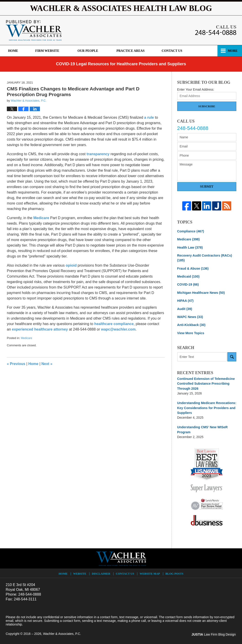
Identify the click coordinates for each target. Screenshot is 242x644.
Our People (125, 51)
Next (47, 364)
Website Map (150, 572)
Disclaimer (101, 572)
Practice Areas (167, 51)
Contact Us (210, 51)
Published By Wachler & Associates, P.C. (216, 30)
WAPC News (190, 316)
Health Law (190, 247)
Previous (16, 364)
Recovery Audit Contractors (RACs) (204, 258)
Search (232, 356)
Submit (207, 187)
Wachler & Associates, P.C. (62, 632)
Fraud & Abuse (193, 268)
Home (14, 51)
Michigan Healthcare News (201, 292)
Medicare (26, 338)
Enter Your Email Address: (196, 89)
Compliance (190, 231)
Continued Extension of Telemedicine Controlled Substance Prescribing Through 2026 (206, 382)
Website (80, 572)
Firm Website (49, 51)
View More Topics (191, 332)
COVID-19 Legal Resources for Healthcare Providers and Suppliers (121, 64)
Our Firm (88, 51)
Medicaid (188, 276)
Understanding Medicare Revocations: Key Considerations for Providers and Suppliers (206, 406)
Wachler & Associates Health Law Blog (34, 30)
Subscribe (207, 106)
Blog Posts (174, 572)
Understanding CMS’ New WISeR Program (202, 428)
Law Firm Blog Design (215, 632)
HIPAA (185, 300)
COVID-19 (188, 284)
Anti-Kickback (191, 324)
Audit (185, 308)
